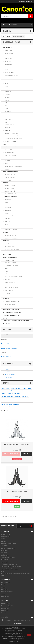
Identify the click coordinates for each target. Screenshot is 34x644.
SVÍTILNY (6, 158)
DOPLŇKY (7, 219)
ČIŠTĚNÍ (7, 213)
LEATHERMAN (6, 356)
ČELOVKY (7, 161)
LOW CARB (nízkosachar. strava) (13, 277)
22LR (24, 388)
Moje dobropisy (6, 608)
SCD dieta (7, 274)
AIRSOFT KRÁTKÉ (9, 191)
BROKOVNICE (8, 61)
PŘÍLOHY (7, 279)
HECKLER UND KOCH (14, 394)
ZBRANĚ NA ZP (7, 48)
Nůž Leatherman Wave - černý (17, 492)
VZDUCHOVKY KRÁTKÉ (11, 136)
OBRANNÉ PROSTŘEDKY (10, 172)
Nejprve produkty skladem (9, 348)
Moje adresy (5, 610)
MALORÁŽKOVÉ (9, 125)
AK (5, 227)
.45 (5, 117)
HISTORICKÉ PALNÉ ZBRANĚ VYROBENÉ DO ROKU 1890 (16, 322)
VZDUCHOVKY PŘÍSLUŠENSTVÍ (13, 139)
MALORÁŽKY (8, 59)
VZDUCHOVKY (7, 130)
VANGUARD (8, 208)
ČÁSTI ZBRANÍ (8, 216)
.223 (6, 103)
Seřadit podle (5, 411)
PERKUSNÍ (6, 307)
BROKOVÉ (7, 128)
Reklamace (7, 372)
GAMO (29, 391)
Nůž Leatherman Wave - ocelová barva (17, 444)
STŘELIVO (7, 95)
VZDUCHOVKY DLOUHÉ (11, 133)
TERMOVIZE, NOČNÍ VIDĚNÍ (11, 310)
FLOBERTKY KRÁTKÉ (10, 235)
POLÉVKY (7, 268)
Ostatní (6, 252)
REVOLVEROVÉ (9, 119)
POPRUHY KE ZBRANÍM (11, 230)
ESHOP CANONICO (8, 396)
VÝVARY (7, 271)
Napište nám (22, 2)
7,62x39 (7, 100)
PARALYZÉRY (8, 180)
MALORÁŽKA (21, 391)
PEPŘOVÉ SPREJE (10, 175)
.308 (6, 106)
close (29, 635)
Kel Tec (6, 89)
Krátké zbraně (8, 64)
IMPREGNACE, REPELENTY (12, 249)
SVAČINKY (7, 293)
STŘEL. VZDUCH (16, 388)
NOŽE (5, 144)
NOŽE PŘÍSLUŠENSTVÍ (11, 155)
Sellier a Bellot (14, 399)
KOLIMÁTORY (8, 210)
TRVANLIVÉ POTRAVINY (10, 257)
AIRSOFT (6, 183)
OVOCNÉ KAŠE (9, 296)
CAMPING (6, 241)
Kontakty (4, 594)
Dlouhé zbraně (8, 50)
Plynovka (18, 396)
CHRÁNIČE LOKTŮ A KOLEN (11, 315)
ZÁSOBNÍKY (8, 222)
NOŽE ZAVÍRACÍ (9, 153)
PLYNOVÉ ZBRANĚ (10, 304)
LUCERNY (7, 169)
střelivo (4, 391)
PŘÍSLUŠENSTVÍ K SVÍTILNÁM (13, 166)
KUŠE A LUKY (7, 255)
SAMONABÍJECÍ (9, 53)
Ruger (6, 81)
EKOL (4, 394)
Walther (6, 78)
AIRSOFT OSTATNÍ (10, 186)
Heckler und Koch (9, 73)
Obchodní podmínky (10, 374)
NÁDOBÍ (7, 244)
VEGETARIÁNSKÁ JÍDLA (11, 288)
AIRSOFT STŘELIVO (10, 194)
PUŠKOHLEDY (8, 199)
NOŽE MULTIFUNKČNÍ (11, 147)
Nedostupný (5, 344)
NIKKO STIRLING (9, 205)
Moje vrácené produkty (8, 606)
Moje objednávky (6, 604)
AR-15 (6, 224)
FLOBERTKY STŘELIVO (11, 238)
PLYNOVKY (6, 299)
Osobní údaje (5, 613)
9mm (6, 114)
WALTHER (5, 399)
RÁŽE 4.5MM (6, 388)
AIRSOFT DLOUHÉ (10, 188)
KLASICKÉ (7, 164)
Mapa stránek (5, 596)
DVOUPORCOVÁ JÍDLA (11, 263)
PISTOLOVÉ (8, 111)
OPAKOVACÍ (8, 56)
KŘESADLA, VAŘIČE (10, 246)
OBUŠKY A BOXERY (10, 177)
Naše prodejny (8, 377)
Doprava (7, 369)
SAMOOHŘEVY (9, 290)
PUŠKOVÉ (7, 97)
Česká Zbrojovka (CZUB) (11, 75)
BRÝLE (5, 318)
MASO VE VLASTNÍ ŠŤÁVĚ (12, 282)
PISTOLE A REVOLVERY (11, 67)
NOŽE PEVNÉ (8, 150)
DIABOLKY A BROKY (10, 141)
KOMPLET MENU (9, 260)
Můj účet (5, 601)
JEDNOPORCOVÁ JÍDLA (11, 266)
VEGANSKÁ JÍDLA (9, 285)
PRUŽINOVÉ (12, 391)
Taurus (6, 86)
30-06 (6, 108)
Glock (6, 70)
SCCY (6, 84)
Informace (8, 364)
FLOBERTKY (7, 233)
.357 (6, 122)
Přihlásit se (29, 2)
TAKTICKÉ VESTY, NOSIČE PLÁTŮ (13, 313)
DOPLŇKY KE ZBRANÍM (10, 197)
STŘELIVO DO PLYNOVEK (12, 302)
